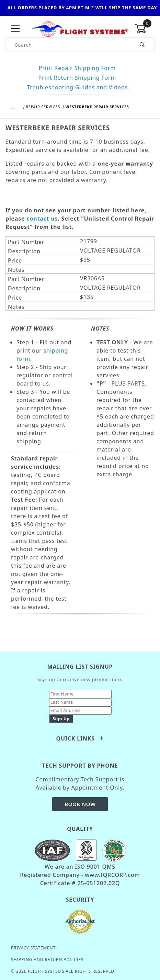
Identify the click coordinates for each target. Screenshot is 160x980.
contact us (42, 219)
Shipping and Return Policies (47, 960)
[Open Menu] (16, 29)
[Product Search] (68, 45)
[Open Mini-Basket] (144, 29)
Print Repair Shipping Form (77, 68)
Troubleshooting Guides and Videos (77, 87)
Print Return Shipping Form (77, 78)
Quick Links (80, 738)
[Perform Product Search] (142, 45)
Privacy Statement (33, 948)
